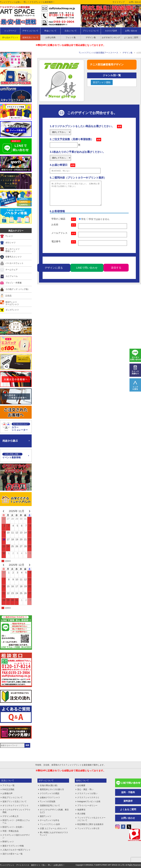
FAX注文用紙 (8, 789)
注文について (71, 31)
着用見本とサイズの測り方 (52, 789)
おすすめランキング (111, 37)
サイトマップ (119, 2)
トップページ (10, 31)
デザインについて (30, 31)
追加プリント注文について (15, 801)
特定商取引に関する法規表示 (90, 824)
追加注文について (30, 37)
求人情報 (81, 814)
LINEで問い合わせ (87, 272)
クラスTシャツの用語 (50, 793)
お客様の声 (7, 793)
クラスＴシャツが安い (87, 793)
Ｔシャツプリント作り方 (88, 828)
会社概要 (81, 785)
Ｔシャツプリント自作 (50, 824)
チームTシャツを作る (50, 820)
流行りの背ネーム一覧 (13, 854)
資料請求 (128, 801)
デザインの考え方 (11, 816)
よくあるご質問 (128, 809)
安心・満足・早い (85, 789)
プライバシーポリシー (87, 805)
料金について (51, 31)
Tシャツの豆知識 (48, 801)
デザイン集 (91, 37)
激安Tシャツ (46, 816)
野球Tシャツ (8, 842)
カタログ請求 (111, 31)
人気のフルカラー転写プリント (17, 850)
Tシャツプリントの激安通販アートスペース (99, 53)
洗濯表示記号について (50, 805)
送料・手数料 (128, 792)
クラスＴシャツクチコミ (88, 797)
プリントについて (91, 31)
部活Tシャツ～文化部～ (13, 827)
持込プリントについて (13, 797)
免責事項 (81, 810)
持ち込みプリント (10, 37)
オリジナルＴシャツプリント (16, 805)
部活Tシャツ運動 (102, 82)
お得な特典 (51, 37)
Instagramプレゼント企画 (89, 801)
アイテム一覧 (8, 785)
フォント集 (71, 37)
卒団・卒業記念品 (11, 831)
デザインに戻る (54, 272)
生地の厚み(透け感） (49, 785)
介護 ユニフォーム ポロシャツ (54, 828)
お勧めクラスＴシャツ (50, 797)
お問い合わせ (135, 2)
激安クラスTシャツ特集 (13, 846)
